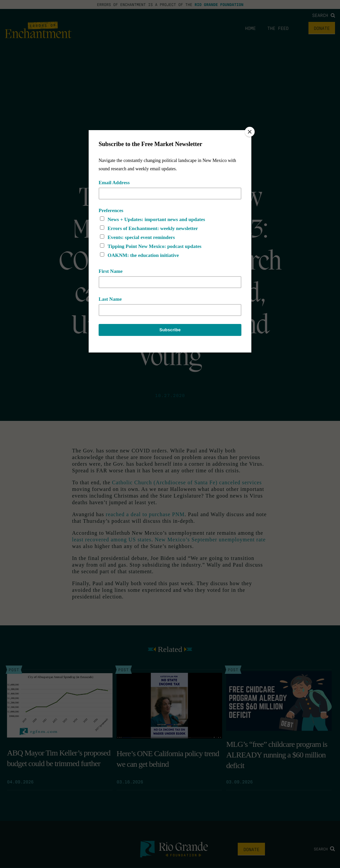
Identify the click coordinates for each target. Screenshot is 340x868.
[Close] (250, 132)
